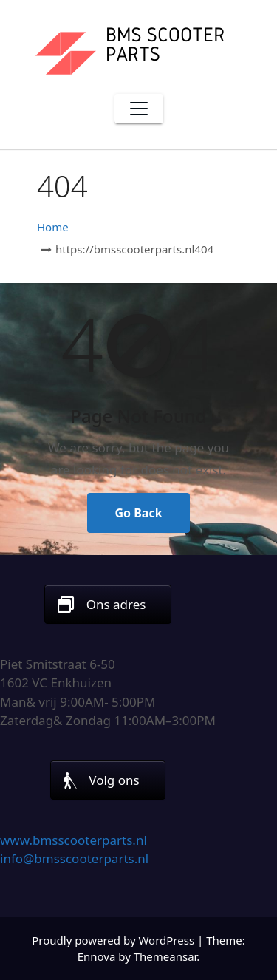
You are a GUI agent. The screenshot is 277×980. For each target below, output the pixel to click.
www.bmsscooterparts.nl (73, 840)
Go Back (138, 513)
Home (53, 227)
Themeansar (165, 956)
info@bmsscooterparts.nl (74, 858)
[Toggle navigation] (139, 109)
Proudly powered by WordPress (114, 940)
